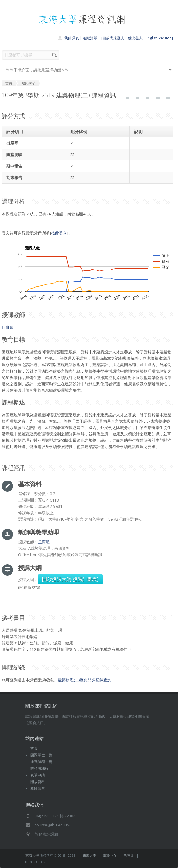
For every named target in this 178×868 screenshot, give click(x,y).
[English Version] (159, 38)
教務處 (129, 855)
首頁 (34, 748)
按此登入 (59, 233)
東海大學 (32, 855)
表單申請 (38, 775)
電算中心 (109, 855)
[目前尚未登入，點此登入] (123, 38)
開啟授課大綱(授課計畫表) (70, 579)
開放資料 (38, 782)
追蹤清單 (90, 38)
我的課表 (72, 38)
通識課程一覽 (41, 762)
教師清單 (38, 788)
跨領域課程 (39, 768)
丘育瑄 (8, 327)
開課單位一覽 (41, 755)
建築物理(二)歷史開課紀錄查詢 (85, 680)
